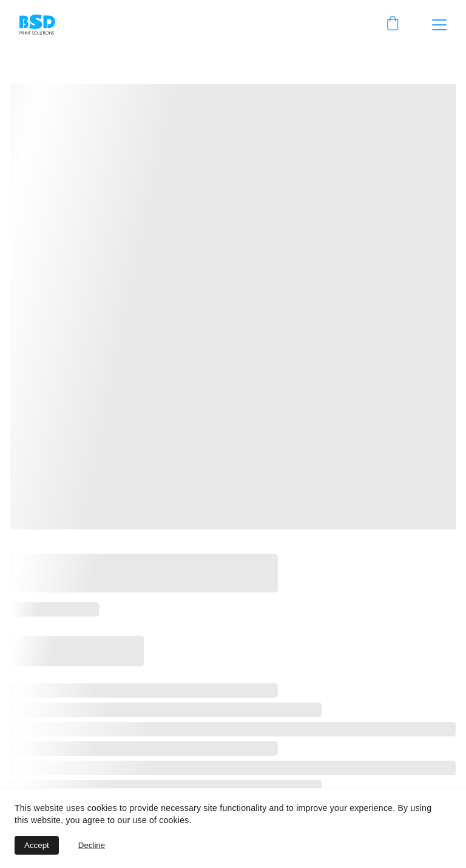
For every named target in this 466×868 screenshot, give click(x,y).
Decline (92, 845)
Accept (37, 845)
